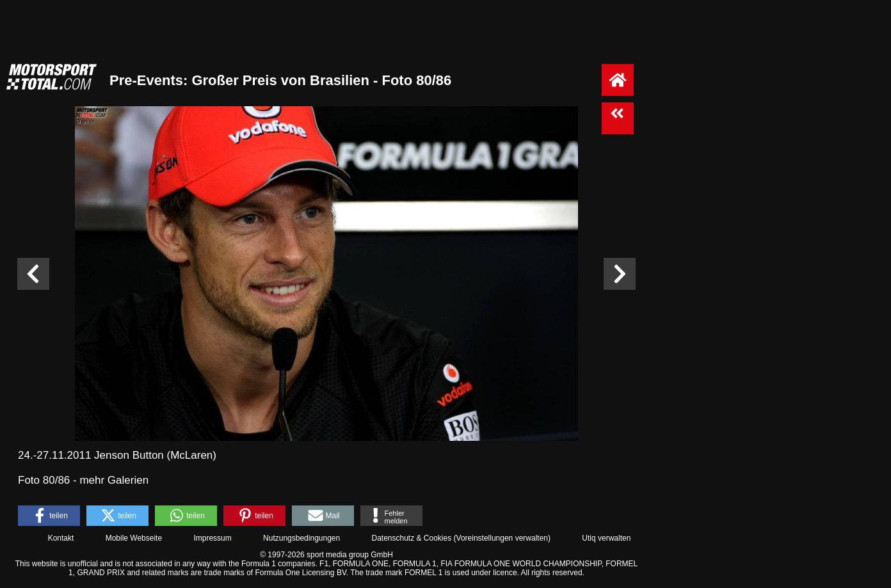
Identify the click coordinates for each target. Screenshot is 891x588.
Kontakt (61, 538)
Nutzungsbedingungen (301, 538)
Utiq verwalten (606, 538)
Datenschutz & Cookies (411, 538)
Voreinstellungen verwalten (502, 538)
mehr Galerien (114, 480)
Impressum (212, 538)
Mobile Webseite (134, 538)
